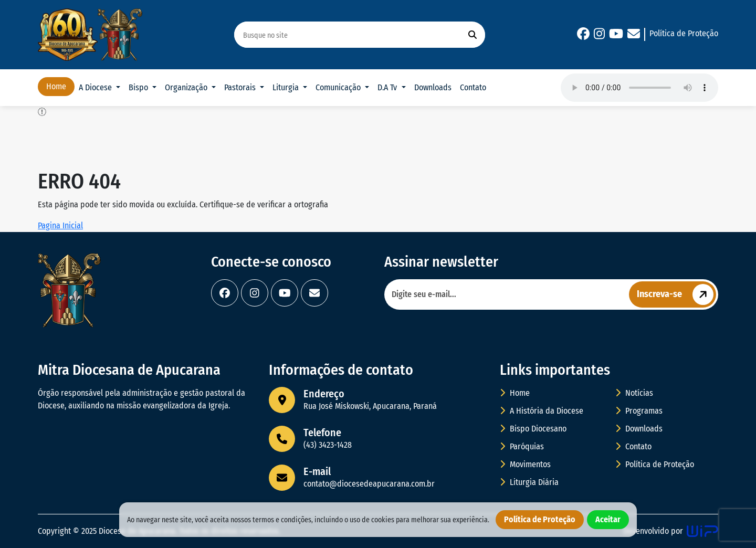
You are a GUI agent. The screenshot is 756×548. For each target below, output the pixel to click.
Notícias (634, 393)
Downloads (433, 87)
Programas (639, 411)
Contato (473, 87)
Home (56, 86)
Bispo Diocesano (533, 429)
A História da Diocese (542, 411)
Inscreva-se (676, 294)
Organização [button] (187, 87)
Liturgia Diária (529, 482)
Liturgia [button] (287, 87)
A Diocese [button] (96, 87)
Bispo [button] (139, 87)
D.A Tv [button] (388, 87)
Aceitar (608, 519)
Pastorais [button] (241, 87)
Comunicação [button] (339, 87)
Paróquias (522, 446)
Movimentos (525, 464)
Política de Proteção (684, 33)
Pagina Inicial (60, 225)
